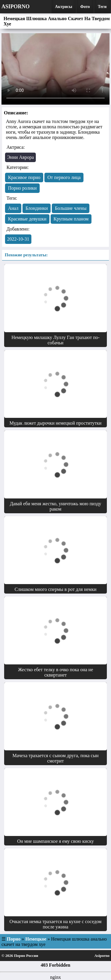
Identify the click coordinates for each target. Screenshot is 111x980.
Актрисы (64, 7)
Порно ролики (22, 188)
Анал (13, 208)
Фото (85, 7)
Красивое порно (24, 177)
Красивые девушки (27, 219)
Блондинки (37, 208)
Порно (14, 939)
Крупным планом (71, 219)
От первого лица (64, 177)
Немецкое (36, 939)
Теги (102, 7)
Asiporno (16, 7)
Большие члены (71, 208)
